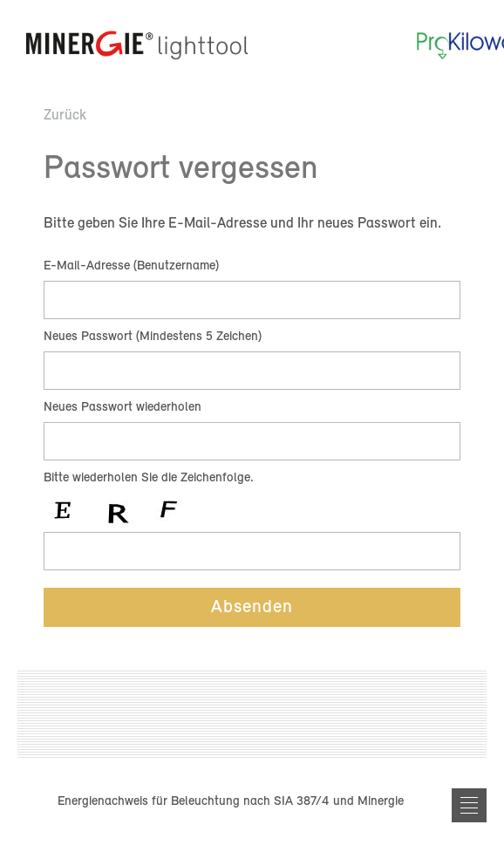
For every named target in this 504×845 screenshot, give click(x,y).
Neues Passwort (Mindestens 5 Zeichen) (153, 337)
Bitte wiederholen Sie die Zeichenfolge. (149, 478)
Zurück (65, 116)
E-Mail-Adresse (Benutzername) (131, 266)
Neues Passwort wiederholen (123, 408)
